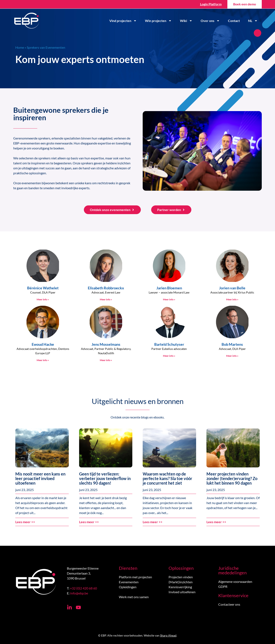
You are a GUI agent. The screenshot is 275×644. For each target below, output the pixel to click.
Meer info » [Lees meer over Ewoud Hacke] (43, 360)
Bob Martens (232, 344)
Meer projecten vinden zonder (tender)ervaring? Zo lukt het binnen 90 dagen (232, 478)
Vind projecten (123, 21)
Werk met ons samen (134, 597)
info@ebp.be (79, 593)
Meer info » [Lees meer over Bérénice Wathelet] (43, 299)
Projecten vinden (181, 577)
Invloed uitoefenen (182, 592)
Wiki (186, 21)
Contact (234, 21)
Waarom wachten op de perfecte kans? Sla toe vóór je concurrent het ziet (167, 478)
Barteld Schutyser (169, 344)
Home (20, 47)
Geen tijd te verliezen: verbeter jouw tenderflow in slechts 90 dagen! (105, 478)
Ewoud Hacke (43, 344)
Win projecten (158, 21)
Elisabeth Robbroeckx (106, 288)
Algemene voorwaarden (235, 582)
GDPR (223, 586)
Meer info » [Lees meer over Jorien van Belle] (232, 299)
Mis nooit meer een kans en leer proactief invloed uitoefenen (40, 478)
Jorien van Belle (232, 288)
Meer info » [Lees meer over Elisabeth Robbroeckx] (106, 299)
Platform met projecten (135, 577)
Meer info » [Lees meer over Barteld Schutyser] (169, 356)
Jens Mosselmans (106, 344)
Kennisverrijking (180, 587)
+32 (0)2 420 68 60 (83, 588)
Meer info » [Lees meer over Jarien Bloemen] (169, 299)
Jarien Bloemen (169, 288)
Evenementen (129, 582)
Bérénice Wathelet (43, 288)
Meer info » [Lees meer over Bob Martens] (232, 356)
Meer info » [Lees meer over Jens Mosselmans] (106, 360)
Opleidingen (128, 587)
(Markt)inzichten (181, 582)
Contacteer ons (229, 604)
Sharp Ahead (168, 635)
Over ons (210, 21)
